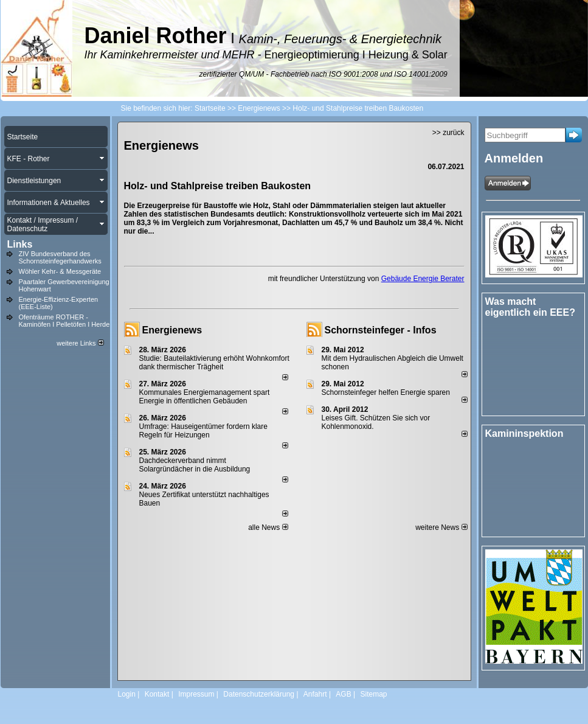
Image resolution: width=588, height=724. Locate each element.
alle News (268, 527)
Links (20, 244)
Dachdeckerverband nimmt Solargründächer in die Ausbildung (195, 465)
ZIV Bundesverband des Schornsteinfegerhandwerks (60, 257)
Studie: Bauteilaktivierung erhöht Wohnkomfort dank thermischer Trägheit (214, 363)
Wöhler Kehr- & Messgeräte (60, 271)
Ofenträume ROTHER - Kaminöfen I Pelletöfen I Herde (64, 321)
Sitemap (373, 694)
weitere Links (80, 343)
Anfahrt (315, 694)
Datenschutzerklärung (259, 694)
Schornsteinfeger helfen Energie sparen (386, 392)
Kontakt (157, 694)
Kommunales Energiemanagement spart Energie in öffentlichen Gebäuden (205, 397)
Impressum (196, 694)
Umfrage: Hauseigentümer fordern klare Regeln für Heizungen (203, 431)
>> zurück (448, 133)
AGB (343, 694)
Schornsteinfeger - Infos (381, 330)
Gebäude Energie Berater (423, 279)
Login (127, 694)
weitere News (441, 527)
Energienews (172, 330)
